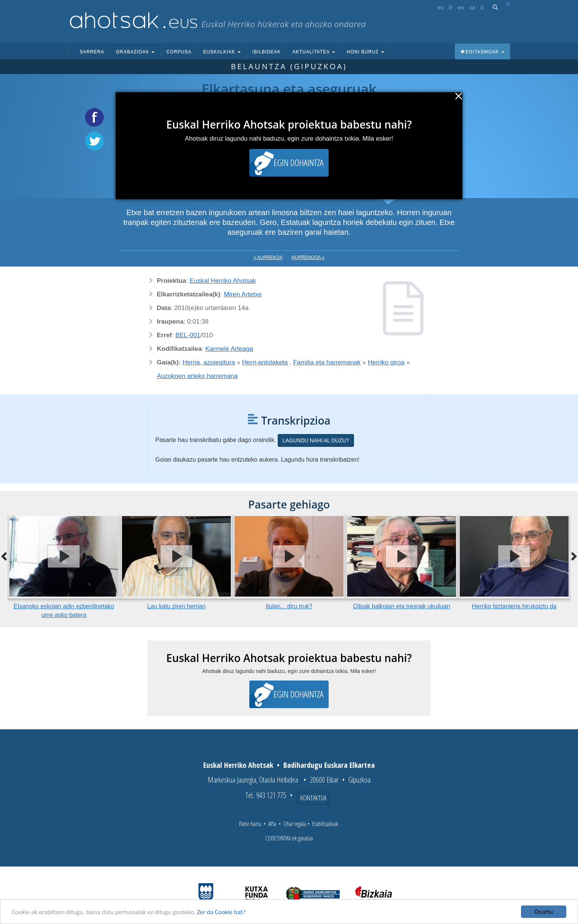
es (440, 8)
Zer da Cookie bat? (221, 912)
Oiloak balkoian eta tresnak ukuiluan (401, 606)
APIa (272, 824)
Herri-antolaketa (265, 362)
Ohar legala (295, 824)
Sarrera (92, 52)
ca (472, 8)
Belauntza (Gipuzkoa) (289, 66)
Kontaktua (313, 798)
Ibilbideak (267, 52)
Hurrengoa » (308, 257)
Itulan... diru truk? (289, 606)
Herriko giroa (386, 362)
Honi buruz (365, 52)
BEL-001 (188, 335)
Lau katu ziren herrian (177, 606)
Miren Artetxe (243, 294)
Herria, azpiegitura (209, 362)
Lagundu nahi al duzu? (316, 440)
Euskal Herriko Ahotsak (223, 281)
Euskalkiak (222, 52)
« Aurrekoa (268, 257)
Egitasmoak (482, 52)
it (482, 8)
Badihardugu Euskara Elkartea (329, 765)
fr (451, 8)
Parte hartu (250, 824)
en (461, 8)
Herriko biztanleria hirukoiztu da (514, 606)
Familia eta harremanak (327, 362)
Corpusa (179, 52)
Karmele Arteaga (229, 349)
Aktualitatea (314, 52)
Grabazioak (135, 52)
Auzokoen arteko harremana (197, 376)
